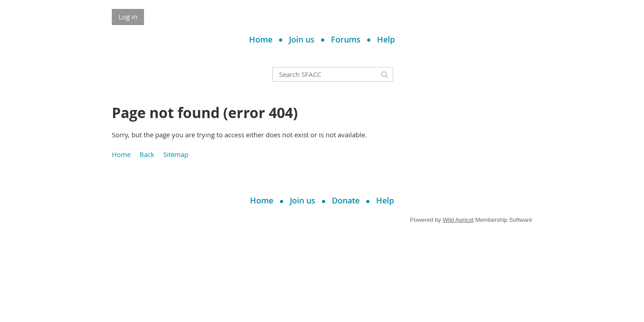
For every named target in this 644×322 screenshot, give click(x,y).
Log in (128, 17)
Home (261, 39)
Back (147, 154)
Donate (346, 200)
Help (386, 39)
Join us (302, 39)
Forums (346, 39)
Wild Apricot (458, 220)
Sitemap (176, 154)
